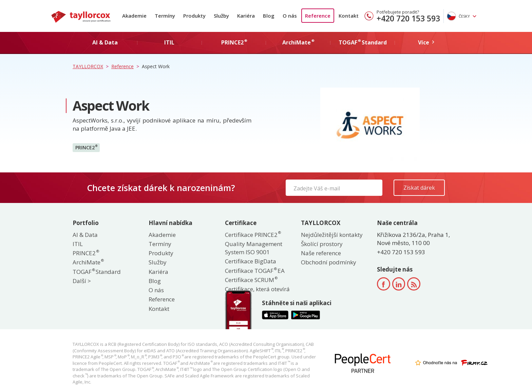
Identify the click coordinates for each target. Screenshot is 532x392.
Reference (318, 16)
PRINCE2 (86, 147)
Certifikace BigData (251, 261)
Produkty (194, 16)
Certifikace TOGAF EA (255, 271)
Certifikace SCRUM (251, 280)
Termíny (165, 16)
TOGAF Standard (97, 272)
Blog (269, 16)
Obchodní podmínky (329, 262)
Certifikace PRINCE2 (253, 235)
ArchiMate (88, 262)
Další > (82, 281)
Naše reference (321, 253)
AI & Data (85, 235)
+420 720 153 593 (408, 18)
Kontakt (349, 16)
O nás (290, 16)
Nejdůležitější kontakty (332, 235)
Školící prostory (322, 244)
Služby (221, 16)
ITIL (78, 244)
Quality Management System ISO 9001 (254, 248)
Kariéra (246, 16)
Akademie (134, 16)
